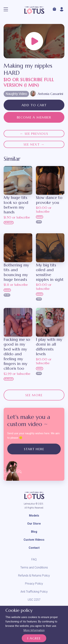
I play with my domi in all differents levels (49, 347)
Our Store (34, 524)
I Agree (34, 638)
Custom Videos (34, 540)
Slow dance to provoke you (49, 200)
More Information (34, 630)
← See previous (34, 134)
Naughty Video (16, 94)
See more (34, 395)
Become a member (34, 117)
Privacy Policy (34, 584)
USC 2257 (34, 600)
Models (34, 516)
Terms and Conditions (34, 567)
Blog (34, 532)
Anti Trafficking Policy (34, 592)
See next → (34, 144)
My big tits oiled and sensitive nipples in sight (50, 272)
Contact (34, 548)
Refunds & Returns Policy (34, 576)
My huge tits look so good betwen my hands (16, 205)
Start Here (34, 449)
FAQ (34, 559)
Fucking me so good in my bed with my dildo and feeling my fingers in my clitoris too (17, 354)
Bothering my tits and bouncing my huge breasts (16, 272)
